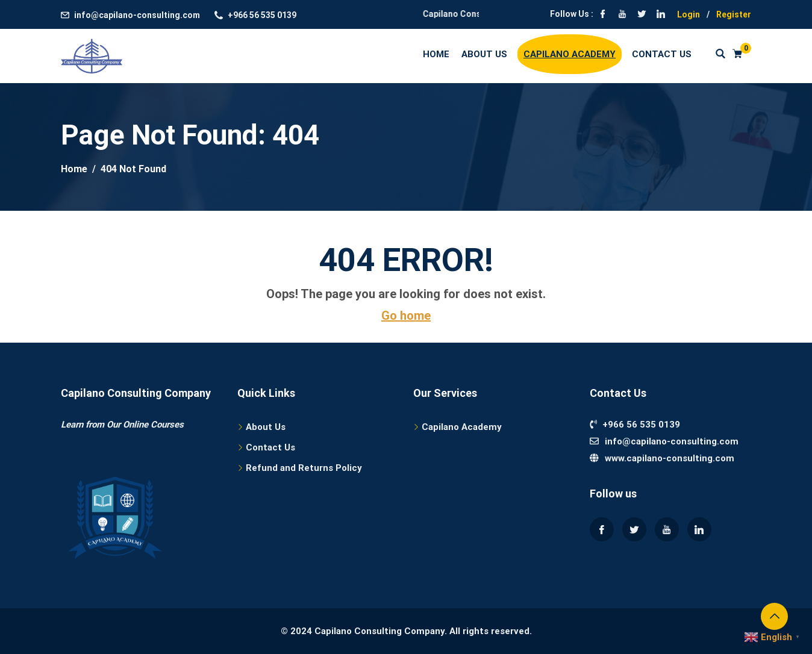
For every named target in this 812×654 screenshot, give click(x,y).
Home (436, 54)
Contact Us (662, 54)
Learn (72, 425)
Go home (406, 316)
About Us (484, 54)
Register (734, 14)
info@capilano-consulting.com (137, 15)
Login (689, 14)
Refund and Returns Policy (304, 468)
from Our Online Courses (133, 425)
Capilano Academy (570, 54)
